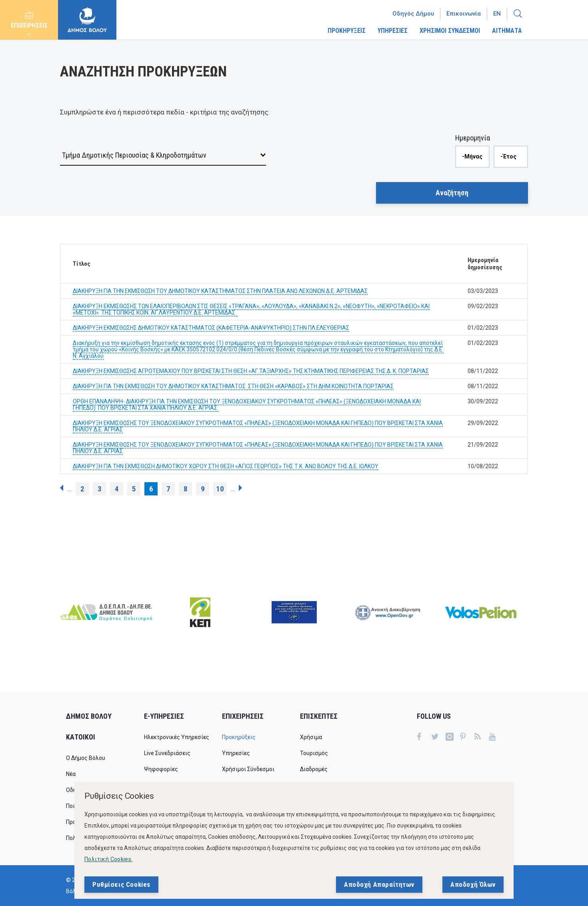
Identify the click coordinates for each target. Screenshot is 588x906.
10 (220, 489)
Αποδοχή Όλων (473, 884)
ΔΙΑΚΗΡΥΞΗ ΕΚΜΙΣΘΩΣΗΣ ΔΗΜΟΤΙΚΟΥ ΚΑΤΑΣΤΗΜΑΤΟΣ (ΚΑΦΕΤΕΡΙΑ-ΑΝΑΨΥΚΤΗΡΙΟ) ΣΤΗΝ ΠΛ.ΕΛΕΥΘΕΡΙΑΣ (211, 328)
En (497, 14)
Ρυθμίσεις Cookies (121, 884)
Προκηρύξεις (239, 737)
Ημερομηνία (473, 138)
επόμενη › (240, 488)
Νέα (71, 774)
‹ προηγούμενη (62, 488)
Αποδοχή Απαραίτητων (379, 884)
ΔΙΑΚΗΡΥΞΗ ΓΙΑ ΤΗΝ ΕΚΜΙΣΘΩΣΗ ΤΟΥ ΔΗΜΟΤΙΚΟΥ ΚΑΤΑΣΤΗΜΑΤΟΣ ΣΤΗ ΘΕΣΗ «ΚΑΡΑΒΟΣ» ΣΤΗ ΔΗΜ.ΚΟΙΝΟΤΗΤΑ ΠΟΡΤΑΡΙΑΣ (233, 386)
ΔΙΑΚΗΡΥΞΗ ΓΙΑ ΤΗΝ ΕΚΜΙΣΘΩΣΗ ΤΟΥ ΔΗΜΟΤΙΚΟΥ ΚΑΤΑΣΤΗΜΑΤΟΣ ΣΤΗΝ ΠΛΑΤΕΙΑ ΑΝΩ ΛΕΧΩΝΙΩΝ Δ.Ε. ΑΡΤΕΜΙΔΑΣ (220, 291)
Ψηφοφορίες (161, 769)
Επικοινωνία (464, 14)
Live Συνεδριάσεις (167, 753)
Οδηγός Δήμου (413, 14)
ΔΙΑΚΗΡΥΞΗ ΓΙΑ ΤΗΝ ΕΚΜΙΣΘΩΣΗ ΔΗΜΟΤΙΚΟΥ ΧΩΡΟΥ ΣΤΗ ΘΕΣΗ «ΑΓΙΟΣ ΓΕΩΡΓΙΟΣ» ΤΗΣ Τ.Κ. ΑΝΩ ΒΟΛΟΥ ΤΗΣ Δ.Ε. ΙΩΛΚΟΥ (226, 466)
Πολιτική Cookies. (109, 859)
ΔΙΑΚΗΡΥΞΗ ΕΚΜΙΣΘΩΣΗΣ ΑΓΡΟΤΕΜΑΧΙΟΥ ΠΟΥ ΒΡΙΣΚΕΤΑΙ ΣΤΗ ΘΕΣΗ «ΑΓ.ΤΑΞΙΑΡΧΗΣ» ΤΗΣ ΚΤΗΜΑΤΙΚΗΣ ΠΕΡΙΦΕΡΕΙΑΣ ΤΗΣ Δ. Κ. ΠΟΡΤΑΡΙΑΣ (251, 371)
